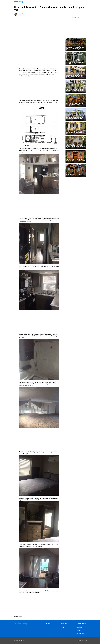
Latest (47, 626)
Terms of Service (80, 626)
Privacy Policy (79, 627)
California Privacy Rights (81, 629)
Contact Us (62, 627)
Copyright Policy (80, 631)
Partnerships (62, 626)
